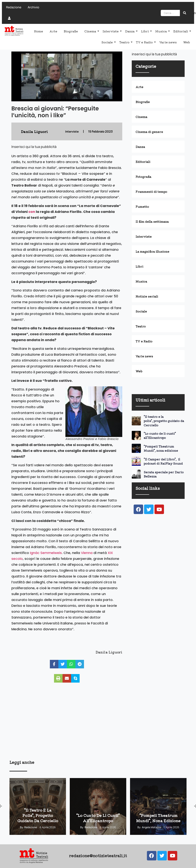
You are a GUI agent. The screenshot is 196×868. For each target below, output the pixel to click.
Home (38, 31)
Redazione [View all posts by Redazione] (31, 827)
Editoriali (181, 31)
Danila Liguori (109, 652)
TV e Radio (145, 42)
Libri (146, 31)
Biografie (71, 31)
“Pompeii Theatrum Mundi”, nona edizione (161, 448)
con (32, 212)
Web (187, 42)
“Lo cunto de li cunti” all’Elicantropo (160, 435)
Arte (53, 31)
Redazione (14, 7)
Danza (131, 31)
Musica (162, 31)
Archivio (33, 7)
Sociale (108, 42)
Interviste (111, 31)
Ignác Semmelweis (46, 553)
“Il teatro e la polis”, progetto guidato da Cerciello (164, 421)
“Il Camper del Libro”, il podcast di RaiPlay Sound (163, 461)
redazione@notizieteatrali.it (98, 855)
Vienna (87, 553)
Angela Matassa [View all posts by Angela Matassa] (152, 827)
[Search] (170, 13)
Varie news (168, 42)
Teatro (125, 42)
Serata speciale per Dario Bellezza (164, 474)
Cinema (91, 31)
